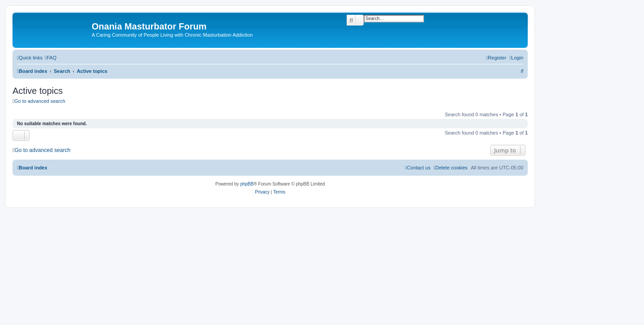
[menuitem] (51, 58)
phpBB (247, 184)
